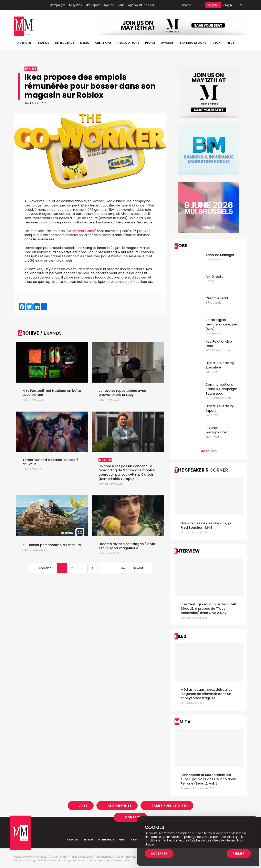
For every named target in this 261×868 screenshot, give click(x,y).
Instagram (36, 5)
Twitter (30, 5)
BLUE (231, 43)
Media (85, 43)
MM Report (93, 5)
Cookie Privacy (59, 857)
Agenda (109, 5)
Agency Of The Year (141, 5)
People (150, 43)
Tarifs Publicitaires (169, 806)
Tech (217, 43)
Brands (43, 43)
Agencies (24, 43)
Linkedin (23, 5)
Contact (133, 817)
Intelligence (65, 43)
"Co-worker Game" (81, 231)
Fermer (239, 854)
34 (123, 568)
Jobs (121, 5)
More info (209, 451)
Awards (167, 43)
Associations (128, 43)
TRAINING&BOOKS (193, 43)
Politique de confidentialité (31, 857)
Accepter (159, 854)
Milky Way (76, 5)
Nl (241, 5)
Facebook (17, 5)
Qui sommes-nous (128, 857)
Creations (103, 43)
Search (187, 5)
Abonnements (120, 806)
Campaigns (58, 5)
